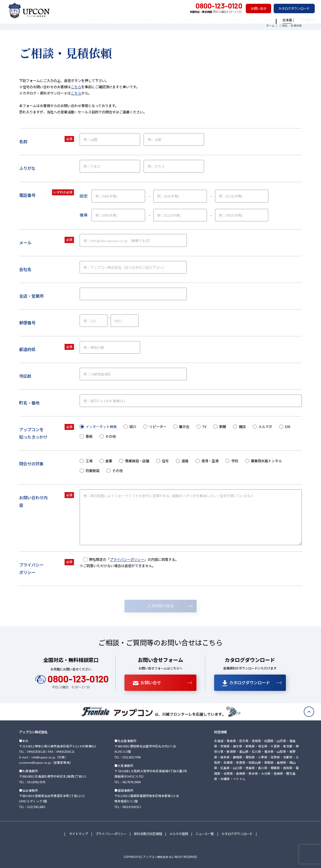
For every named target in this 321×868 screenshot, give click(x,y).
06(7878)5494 (132, 782)
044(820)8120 (36, 751)
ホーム (270, 26)
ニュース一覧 (205, 834)
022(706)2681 (36, 807)
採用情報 (261, 20)
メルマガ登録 (179, 834)
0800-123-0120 (215, 6)
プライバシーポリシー (127, 559)
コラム (216, 20)
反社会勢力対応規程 (148, 834)
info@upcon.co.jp (43, 757)
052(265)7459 (132, 757)
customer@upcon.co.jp (35, 762)
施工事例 (199, 20)
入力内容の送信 (160, 606)
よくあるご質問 (238, 20)
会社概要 (103, 20)
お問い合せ (259, 8)
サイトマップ (78, 834)
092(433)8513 (132, 807)
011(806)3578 (36, 782)
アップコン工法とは (129, 20)
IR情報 (277, 20)
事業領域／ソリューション (168, 20)
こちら (76, 87)
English (311, 20)
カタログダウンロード (294, 8)
